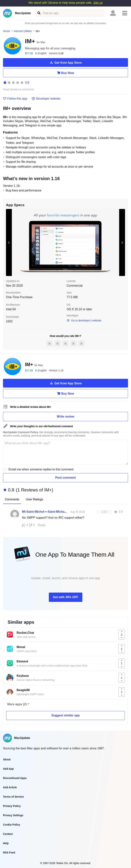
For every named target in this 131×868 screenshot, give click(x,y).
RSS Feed (9, 853)
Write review (66, 416)
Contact (8, 834)
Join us (98, 3)
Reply (42, 525)
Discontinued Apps (15, 778)
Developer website (46, 99)
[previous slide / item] (9, 242)
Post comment (65, 478)
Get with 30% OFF (65, 597)
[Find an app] (39, 13)
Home (6, 31)
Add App (8, 769)
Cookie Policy (12, 825)
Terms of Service (13, 797)
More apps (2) (17, 704)
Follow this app (15, 99)
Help (6, 843)
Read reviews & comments (19, 89)
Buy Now (65, 73)
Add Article (10, 787)
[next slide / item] (122, 242)
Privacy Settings (13, 815)
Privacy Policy (12, 806)
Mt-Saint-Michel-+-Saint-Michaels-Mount (45, 512)
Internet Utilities (23, 31)
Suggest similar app (65, 715)
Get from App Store (65, 63)
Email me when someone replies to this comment (41, 469)
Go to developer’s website (84, 320)
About (7, 759)
